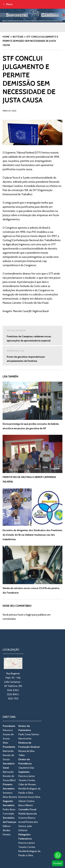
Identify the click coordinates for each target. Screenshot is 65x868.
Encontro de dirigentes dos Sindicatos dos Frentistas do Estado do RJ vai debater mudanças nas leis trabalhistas (32, 535)
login (29, 615)
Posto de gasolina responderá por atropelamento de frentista (32, 356)
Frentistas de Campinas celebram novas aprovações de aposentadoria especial (32, 335)
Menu (8, 4)
